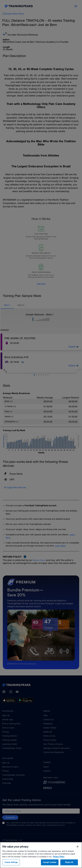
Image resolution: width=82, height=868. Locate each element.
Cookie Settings (11, 862)
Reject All (69, 862)
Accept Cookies (50, 862)
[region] (41, 855)
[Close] (77, 847)
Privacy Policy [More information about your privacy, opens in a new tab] (59, 857)
